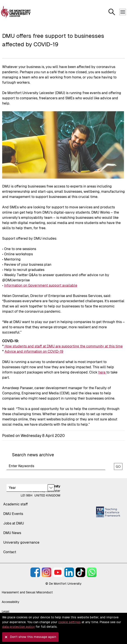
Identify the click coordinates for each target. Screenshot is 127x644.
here (102, 372)
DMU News (12, 533)
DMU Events (13, 514)
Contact (10, 552)
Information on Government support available (41, 285)
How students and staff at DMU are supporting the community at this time (63, 346)
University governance (21, 542)
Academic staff (16, 504)
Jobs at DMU (14, 523)
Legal (6, 611)
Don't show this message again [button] (33, 637)
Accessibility (11, 602)
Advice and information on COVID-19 (34, 351)
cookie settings (69, 622)
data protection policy (18, 627)
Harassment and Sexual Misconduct (27, 592)
